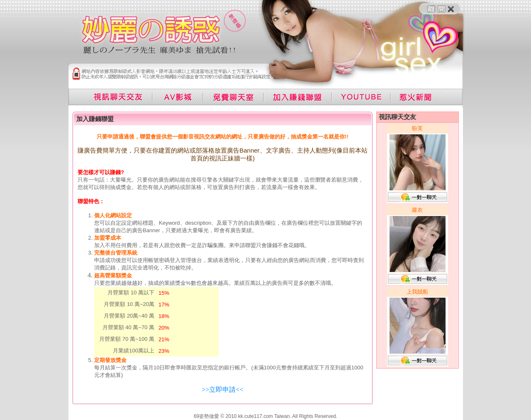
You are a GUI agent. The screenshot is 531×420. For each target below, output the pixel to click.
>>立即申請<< (222, 390)
